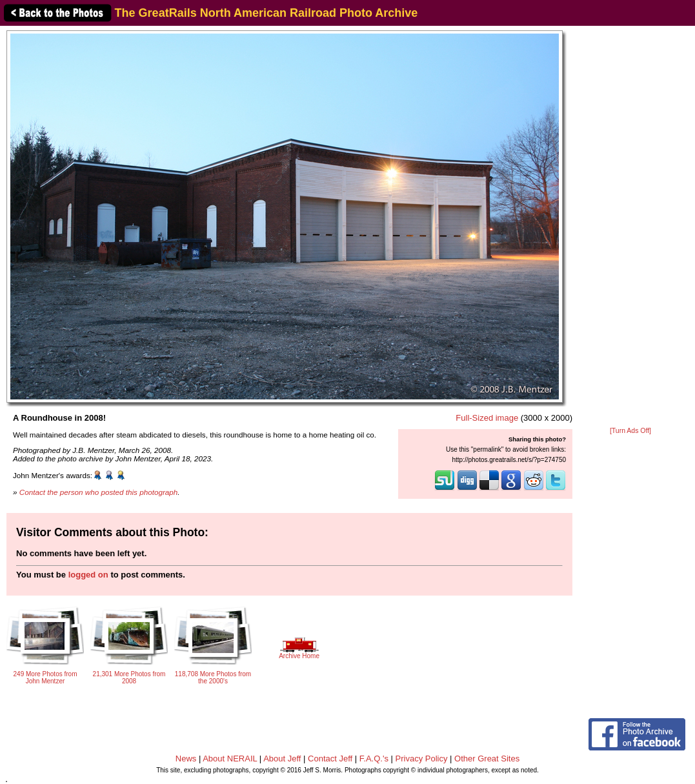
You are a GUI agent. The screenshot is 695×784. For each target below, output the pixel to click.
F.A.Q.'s (374, 759)
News (186, 759)
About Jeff (282, 759)
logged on (88, 575)
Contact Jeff (330, 759)
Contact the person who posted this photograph (99, 492)
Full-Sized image (487, 418)
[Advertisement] (630, 227)
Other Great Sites (487, 759)
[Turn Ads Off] (630, 431)
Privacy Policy (422, 759)
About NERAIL (230, 759)
